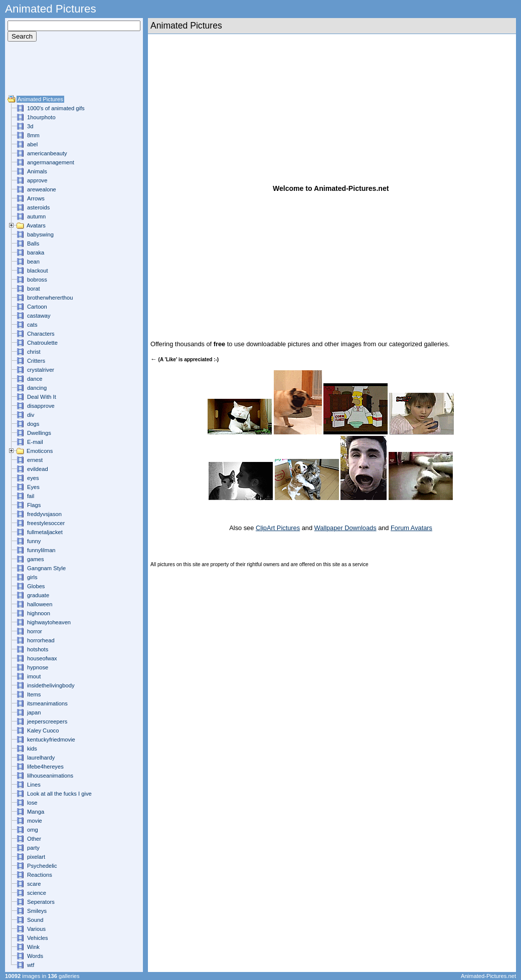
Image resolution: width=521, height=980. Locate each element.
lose (32, 803)
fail (31, 496)
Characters (41, 334)
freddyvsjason (44, 514)
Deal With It (42, 397)
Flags (34, 505)
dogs (33, 424)
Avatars (36, 225)
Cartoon (37, 307)
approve (37, 180)
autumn (36, 216)
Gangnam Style (46, 568)
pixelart (36, 857)
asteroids (38, 207)
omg (33, 830)
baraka (36, 253)
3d (30, 126)
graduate (38, 595)
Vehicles (38, 938)
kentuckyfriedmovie (51, 740)
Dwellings (39, 433)
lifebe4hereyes (45, 767)
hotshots (38, 649)
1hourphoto (41, 117)
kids (32, 749)
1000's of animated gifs (56, 108)
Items (34, 694)
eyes (33, 478)
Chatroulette (42, 343)
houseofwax (42, 658)
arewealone (42, 189)
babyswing (40, 234)
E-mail (35, 442)
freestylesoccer (46, 523)
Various (36, 929)
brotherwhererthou (50, 298)
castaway (39, 316)
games (36, 559)
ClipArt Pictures (278, 528)
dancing (37, 388)
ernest (35, 460)
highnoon (39, 613)
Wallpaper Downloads (345, 528)
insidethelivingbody (51, 685)
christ (34, 352)
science (37, 893)
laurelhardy (41, 758)
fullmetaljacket (45, 532)
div (31, 415)
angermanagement (51, 162)
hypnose (38, 667)
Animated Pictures (40, 99)
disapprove (41, 406)
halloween (40, 604)
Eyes (33, 487)
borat (34, 289)
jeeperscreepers (47, 721)
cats (32, 325)
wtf (31, 965)
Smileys (37, 911)
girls (32, 577)
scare (34, 884)
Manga (36, 812)
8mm (33, 135)
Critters (36, 361)
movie (35, 821)
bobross (37, 280)
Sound (35, 920)
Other (34, 839)
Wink (33, 947)
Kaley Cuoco (43, 730)
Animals (37, 171)
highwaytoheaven (49, 622)
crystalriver (41, 370)
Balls (33, 243)
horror (35, 631)
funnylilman (41, 550)
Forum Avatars (411, 528)
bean (33, 262)
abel (32, 144)
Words (35, 956)
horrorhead (41, 640)
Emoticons (40, 451)
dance (35, 379)
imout (34, 676)
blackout (38, 271)
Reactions (40, 875)
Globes (36, 586)
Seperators (41, 902)
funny (34, 541)
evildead (38, 469)
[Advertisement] (38, 72)
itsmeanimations (47, 703)
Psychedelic (42, 866)
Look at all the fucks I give (59, 794)
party (33, 848)
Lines (34, 785)
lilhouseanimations (50, 776)
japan (34, 712)
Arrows (36, 198)
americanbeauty (47, 153)
